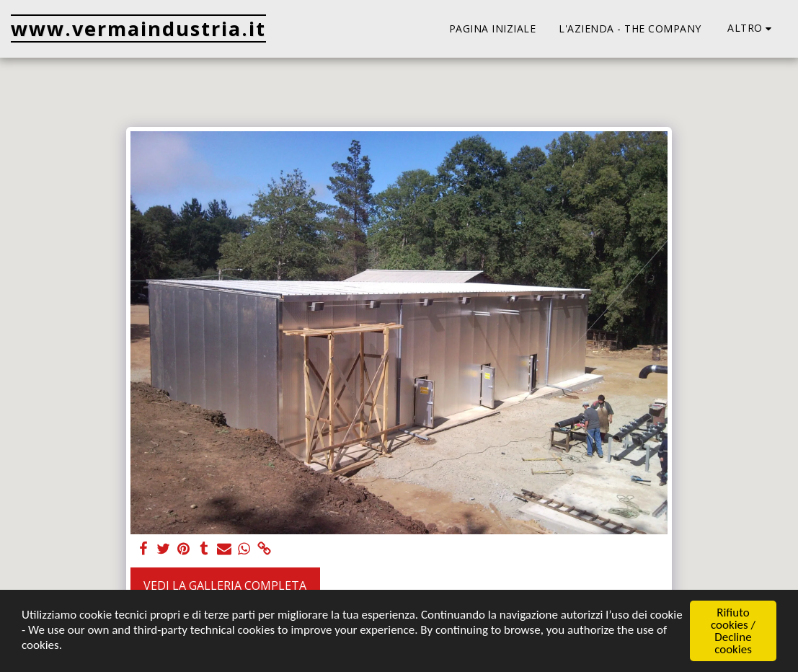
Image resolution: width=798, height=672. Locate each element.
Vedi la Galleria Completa (225, 585)
